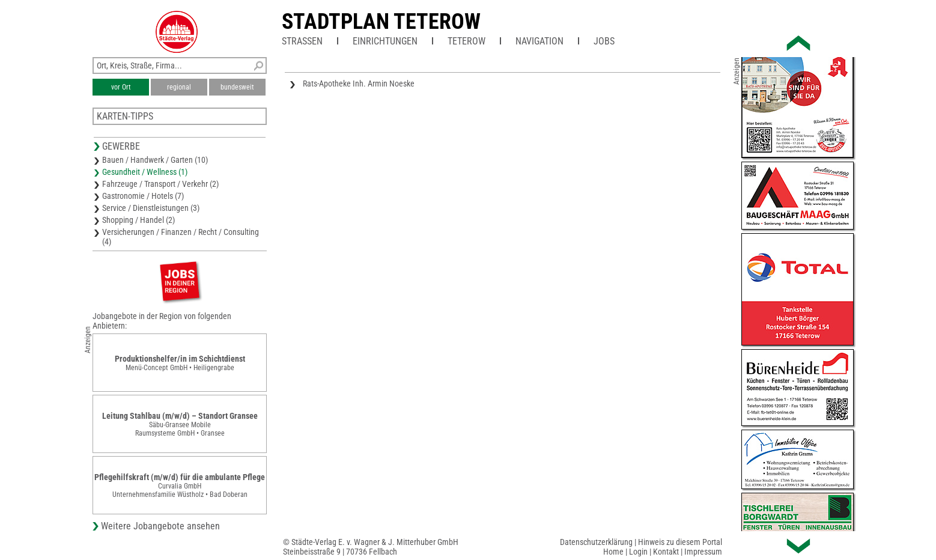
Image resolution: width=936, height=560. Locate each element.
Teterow (466, 41)
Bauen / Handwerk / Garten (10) (155, 160)
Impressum (703, 552)
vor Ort (121, 87)
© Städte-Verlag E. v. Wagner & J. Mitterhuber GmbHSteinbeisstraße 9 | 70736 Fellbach (371, 547)
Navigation (539, 41)
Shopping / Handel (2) (138, 220)
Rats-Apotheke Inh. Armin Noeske (359, 84)
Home (613, 552)
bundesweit (237, 87)
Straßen (302, 41)
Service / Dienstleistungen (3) (151, 208)
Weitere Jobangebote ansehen (160, 526)
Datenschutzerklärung (596, 542)
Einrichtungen (385, 41)
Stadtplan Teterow (381, 22)
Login (638, 552)
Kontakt (666, 552)
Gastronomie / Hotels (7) (143, 196)
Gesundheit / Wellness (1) (145, 172)
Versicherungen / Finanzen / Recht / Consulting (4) (181, 237)
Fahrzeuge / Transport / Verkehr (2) (160, 184)
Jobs (604, 41)
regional (179, 87)
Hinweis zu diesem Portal (680, 542)
